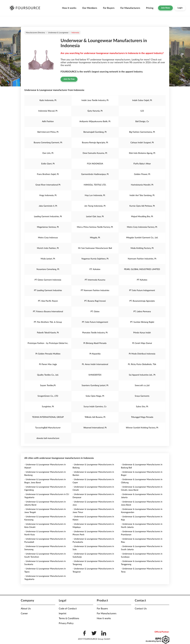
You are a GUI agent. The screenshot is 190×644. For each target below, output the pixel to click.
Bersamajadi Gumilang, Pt (95, 132)
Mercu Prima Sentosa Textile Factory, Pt (95, 227)
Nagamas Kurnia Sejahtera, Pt (95, 259)
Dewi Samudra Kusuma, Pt (95, 153)
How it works (69, 8)
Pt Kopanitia (95, 354)
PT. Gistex (95, 312)
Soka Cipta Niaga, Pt (95, 396)
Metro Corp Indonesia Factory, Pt (142, 227)
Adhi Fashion (48, 122)
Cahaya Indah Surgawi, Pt (142, 143)
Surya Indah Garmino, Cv (95, 407)
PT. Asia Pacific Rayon (48, 301)
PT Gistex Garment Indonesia (48, 280)
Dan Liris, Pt (48, 153)
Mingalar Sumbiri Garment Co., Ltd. (142, 238)
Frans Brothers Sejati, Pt (48, 174)
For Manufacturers (130, 8)
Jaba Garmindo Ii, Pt (48, 206)
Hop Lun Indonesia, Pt (95, 195)
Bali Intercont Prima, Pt (48, 132)
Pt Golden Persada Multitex (48, 354)
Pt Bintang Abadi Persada (95, 343)
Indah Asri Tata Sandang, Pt (142, 195)
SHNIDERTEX (95, 375)
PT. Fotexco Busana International (48, 312)
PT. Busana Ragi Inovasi (95, 301)
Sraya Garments (142, 396)
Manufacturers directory (35, 33)
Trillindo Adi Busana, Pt (95, 417)
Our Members (90, 8)
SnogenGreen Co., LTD (48, 396)
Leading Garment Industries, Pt (48, 217)
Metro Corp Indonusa (48, 238)
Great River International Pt (48, 185)
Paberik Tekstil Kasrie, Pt (48, 333)
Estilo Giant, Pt (48, 164)
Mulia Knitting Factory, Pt (142, 248)
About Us (26, 609)
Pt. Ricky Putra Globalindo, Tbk (142, 364)
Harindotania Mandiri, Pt (142, 185)
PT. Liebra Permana (142, 312)
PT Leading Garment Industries (48, 290)
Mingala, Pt (95, 238)
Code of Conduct (68, 609)
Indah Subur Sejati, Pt (142, 100)
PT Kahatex (142, 280)
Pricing (150, 8)
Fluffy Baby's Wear (142, 164)
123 (142, 111)
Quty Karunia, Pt (95, 111)
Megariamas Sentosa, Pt (48, 227)
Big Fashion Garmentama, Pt (142, 132)
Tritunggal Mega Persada (142, 417)
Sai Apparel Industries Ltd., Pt (142, 375)
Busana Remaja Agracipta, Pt (95, 143)
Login (180, 8)
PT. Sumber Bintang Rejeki (142, 322)
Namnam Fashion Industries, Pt (142, 259)
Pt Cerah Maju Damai (142, 343)
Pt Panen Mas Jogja (48, 364)
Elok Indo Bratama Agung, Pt (142, 153)
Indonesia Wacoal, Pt (48, 111)
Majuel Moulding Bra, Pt (142, 217)
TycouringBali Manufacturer (48, 428)
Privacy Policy (66, 623)
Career (24, 614)
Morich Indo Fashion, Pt (48, 248)
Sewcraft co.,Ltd (142, 386)
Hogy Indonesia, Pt (48, 195)
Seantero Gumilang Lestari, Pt (95, 386)
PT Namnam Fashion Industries (95, 290)
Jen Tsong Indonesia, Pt (95, 206)
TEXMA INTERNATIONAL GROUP (48, 417)
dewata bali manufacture (48, 438)
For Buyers (109, 8)
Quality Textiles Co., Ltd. (48, 375)
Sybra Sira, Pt (142, 407)
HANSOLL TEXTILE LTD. (95, 185)
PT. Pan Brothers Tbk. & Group (48, 322)
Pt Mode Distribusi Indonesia (142, 354)
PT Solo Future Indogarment (142, 290)
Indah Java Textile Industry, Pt (95, 100)
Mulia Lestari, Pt (48, 259)
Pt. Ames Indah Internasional (95, 364)
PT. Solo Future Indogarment (95, 322)
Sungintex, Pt (48, 407)
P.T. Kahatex (95, 269)
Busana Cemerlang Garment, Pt (48, 143)
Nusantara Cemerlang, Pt (48, 269)
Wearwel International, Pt (95, 428)
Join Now (165, 8)
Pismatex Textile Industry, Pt (95, 333)
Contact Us (141, 609)
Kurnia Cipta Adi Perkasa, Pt (142, 206)
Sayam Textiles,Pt (48, 386)
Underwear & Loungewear (58, 33)
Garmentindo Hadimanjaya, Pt (95, 174)
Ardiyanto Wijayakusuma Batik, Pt (95, 122)
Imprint (63, 614)
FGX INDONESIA (95, 164)
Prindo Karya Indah (142, 333)
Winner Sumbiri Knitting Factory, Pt (142, 428)
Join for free (69, 79)
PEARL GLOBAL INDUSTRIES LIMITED (142, 269)
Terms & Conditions (69, 618)
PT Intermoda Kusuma (95, 280)
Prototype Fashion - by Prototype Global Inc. (48, 343)
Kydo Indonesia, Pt (48, 100)
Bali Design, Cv (142, 122)
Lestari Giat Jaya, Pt (95, 217)
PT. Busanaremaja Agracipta (142, 301)
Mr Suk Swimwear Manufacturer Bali (95, 248)
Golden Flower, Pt (142, 174)
